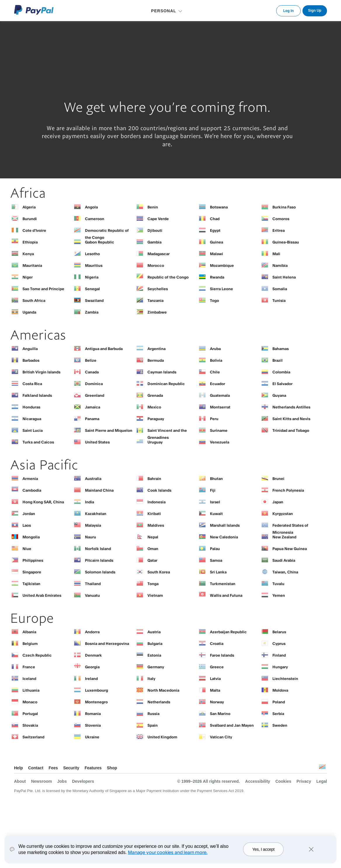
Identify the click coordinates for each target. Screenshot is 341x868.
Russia (153, 714)
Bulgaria (155, 643)
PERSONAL (164, 11)
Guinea (216, 242)
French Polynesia (288, 490)
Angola (91, 207)
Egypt (215, 230)
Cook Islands (159, 490)
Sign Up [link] (315, 11)
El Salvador (282, 384)
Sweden (280, 725)
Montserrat (220, 407)
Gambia (154, 242)
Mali (276, 254)
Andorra (92, 632)
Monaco (30, 702)
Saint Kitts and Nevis (291, 419)
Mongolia (31, 537)
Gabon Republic (100, 242)
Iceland (29, 679)
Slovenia (93, 725)
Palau (215, 549)
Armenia (30, 479)
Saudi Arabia (284, 560)
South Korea (159, 572)
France (29, 667)
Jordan (29, 514)
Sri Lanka (218, 572)
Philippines (33, 560)
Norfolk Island (98, 549)
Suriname (219, 430)
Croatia (217, 643)
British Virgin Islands (41, 372)
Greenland (95, 395)
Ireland (91, 679)
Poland (279, 702)
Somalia (280, 289)
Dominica (94, 384)
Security (71, 768)
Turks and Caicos (38, 442)
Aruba (215, 349)
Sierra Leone (221, 289)
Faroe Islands (222, 655)
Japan (278, 502)
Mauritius (94, 265)
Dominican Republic (166, 384)
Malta (215, 690)
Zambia (92, 312)
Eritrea (279, 230)
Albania (29, 632)
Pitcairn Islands (99, 560)
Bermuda (156, 360)
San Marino (220, 714)
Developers (83, 781)
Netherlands (159, 702)
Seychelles (158, 289)
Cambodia (32, 490)
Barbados (31, 360)
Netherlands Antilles (291, 407)
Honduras (31, 407)
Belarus (279, 632)
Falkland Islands (37, 395)
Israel (215, 502)
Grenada (155, 395)
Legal (322, 781)
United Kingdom (162, 737)
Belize (91, 360)
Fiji (213, 490)
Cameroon (95, 219)
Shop (112, 768)
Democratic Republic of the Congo (107, 232)
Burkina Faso (284, 207)
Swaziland (94, 300)
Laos (27, 525)
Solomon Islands (100, 572)
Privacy (304, 781)
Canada (92, 372)
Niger (28, 277)
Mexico (154, 407)
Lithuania (31, 690)
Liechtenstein (285, 679)
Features (93, 768)
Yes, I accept (263, 849)
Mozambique (222, 265)
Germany (156, 667)
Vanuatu (92, 595)
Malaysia (93, 525)
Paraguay (156, 419)
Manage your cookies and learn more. (168, 852)
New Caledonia (224, 537)
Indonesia (156, 502)
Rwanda (217, 277)
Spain (153, 725)
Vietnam (155, 595)
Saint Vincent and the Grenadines (167, 432)
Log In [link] (288, 11)
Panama (92, 419)
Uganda (29, 312)
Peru (214, 419)
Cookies (283, 781)
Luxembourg (96, 690)
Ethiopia (30, 242)
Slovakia (30, 725)
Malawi (216, 254)
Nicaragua (32, 419)
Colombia (281, 372)
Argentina (156, 349)
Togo (214, 300)
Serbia (278, 714)
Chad (215, 219)
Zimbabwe (157, 312)
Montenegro (96, 702)
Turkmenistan (223, 584)
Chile (215, 372)
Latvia (215, 679)
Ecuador (218, 384)
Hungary (280, 667)
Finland (279, 655)
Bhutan (216, 479)
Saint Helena (284, 277)
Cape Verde (158, 219)
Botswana (219, 207)
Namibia (280, 265)
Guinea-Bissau (286, 242)
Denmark (93, 655)
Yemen (279, 595)
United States (97, 442)
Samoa (216, 560)
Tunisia (279, 300)
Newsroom (41, 781)
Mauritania (32, 265)
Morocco (156, 265)
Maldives (156, 525)
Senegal (92, 289)
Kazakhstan (96, 514)
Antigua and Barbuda (104, 349)
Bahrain (154, 479)
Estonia (154, 655)
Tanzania (155, 300)
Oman (153, 549)
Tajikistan (31, 584)
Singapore (32, 572)
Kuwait (216, 514)
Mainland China (99, 490)
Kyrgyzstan (283, 514)
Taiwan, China (285, 572)
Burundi (30, 219)
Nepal (153, 537)
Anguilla (30, 349)
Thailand (93, 584)
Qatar (152, 560)
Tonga (153, 584)
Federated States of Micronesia (290, 527)
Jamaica (93, 407)
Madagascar (159, 254)
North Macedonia (163, 690)
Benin (153, 207)
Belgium (30, 643)
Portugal (30, 714)
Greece (217, 667)
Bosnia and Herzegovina (107, 643)
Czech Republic (37, 655)
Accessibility (258, 781)
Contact (36, 768)
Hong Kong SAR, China (43, 502)
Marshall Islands (225, 525)
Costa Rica (32, 384)
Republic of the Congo (168, 277)
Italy (151, 679)
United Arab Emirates (42, 595)
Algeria (29, 207)
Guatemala (220, 395)
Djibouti (155, 230)
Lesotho (92, 254)
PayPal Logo (34, 10)
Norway (217, 702)
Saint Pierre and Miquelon (109, 430)
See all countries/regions (322, 768)
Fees (53, 768)
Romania (93, 714)
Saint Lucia (33, 430)
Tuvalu (278, 584)
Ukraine (92, 737)
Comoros (281, 219)
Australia (93, 479)
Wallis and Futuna (226, 595)
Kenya (28, 254)
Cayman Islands (162, 372)
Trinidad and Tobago (291, 430)
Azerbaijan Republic (228, 632)
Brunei (278, 479)
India (89, 502)
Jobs (62, 781)
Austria (154, 632)
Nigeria (92, 277)
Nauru (91, 537)
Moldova (280, 690)
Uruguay (155, 442)
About (20, 781)
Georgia (92, 667)
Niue (27, 549)
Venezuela (220, 442)
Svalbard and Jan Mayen (232, 725)
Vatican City (221, 737)
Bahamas (281, 349)
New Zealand (284, 537)
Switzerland (33, 737)
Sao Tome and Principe (43, 289)
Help (18, 768)
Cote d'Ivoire (34, 230)
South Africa (34, 300)
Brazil (278, 360)
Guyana (279, 395)
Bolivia (216, 360)
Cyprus (279, 643)
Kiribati (154, 514)
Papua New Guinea (290, 549)
